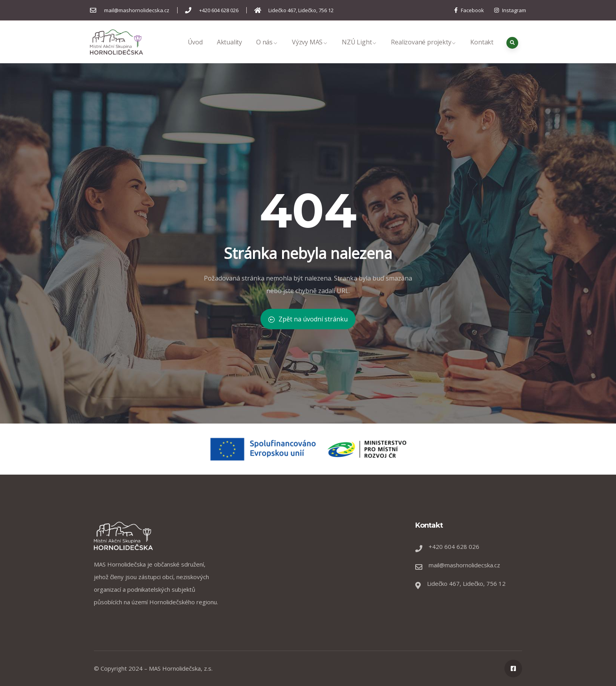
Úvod (195, 50)
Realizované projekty (423, 50)
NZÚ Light (359, 50)
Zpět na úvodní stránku (308, 319)
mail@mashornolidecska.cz (464, 565)
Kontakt (482, 50)
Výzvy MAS (310, 50)
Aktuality (229, 50)
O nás (267, 50)
